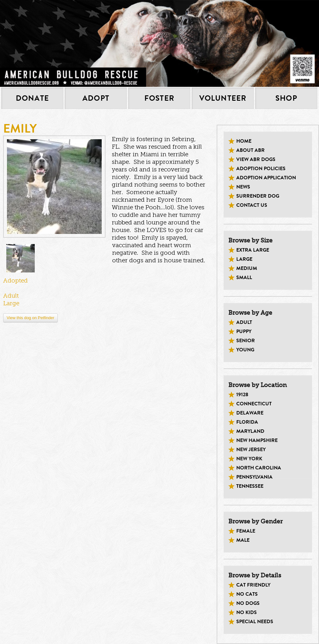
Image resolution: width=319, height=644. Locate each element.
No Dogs (248, 603)
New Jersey (251, 450)
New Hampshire (257, 440)
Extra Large (253, 250)
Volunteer (223, 98)
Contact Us (252, 205)
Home (244, 141)
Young (245, 350)
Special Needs (255, 622)
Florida (247, 422)
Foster (159, 98)
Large (244, 259)
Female (246, 531)
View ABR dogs (256, 159)
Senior (246, 341)
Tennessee (250, 486)
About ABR (250, 150)
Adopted (15, 280)
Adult (244, 322)
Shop (286, 98)
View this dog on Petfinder (30, 318)
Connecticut (254, 404)
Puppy (244, 331)
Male (243, 540)
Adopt (96, 98)
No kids (247, 612)
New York (249, 459)
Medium (247, 268)
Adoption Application (266, 178)
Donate (32, 98)
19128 (242, 395)
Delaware (250, 413)
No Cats (247, 594)
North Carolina (259, 468)
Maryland (250, 431)
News (243, 187)
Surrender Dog (258, 196)
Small (244, 277)
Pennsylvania (254, 477)
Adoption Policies (261, 169)
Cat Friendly (253, 585)
